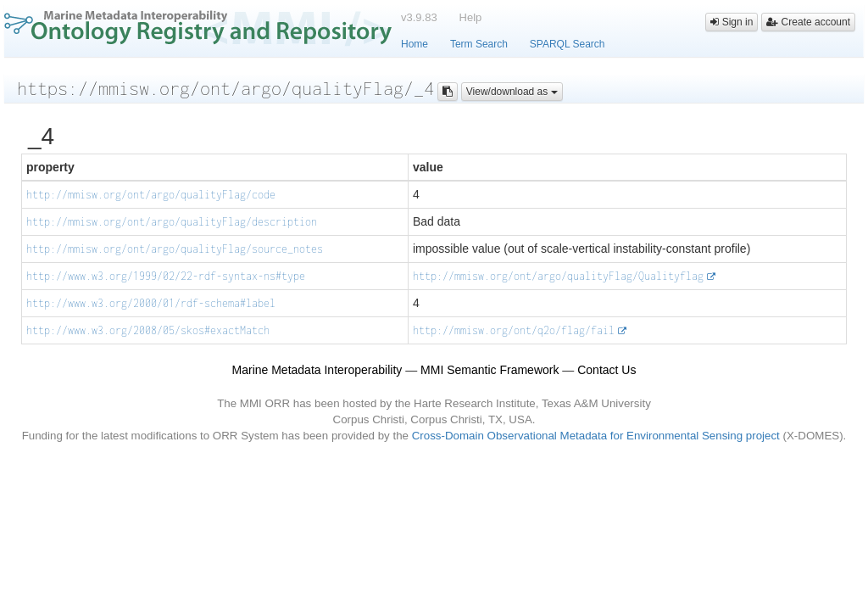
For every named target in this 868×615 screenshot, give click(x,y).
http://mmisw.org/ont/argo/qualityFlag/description (172, 222)
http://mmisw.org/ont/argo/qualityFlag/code (151, 195)
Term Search (479, 44)
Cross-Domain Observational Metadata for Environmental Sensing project (596, 436)
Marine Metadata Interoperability (317, 370)
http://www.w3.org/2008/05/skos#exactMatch (148, 330)
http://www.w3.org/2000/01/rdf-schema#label (151, 303)
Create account (808, 22)
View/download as (512, 92)
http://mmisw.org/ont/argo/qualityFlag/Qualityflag (558, 276)
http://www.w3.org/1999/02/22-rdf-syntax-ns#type (166, 276)
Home (415, 44)
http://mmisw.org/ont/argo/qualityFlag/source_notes (175, 249)
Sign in (732, 22)
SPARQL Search (568, 44)
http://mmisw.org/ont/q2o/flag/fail (514, 330)
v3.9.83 (419, 17)
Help (471, 17)
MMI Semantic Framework (490, 370)
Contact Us (606, 370)
